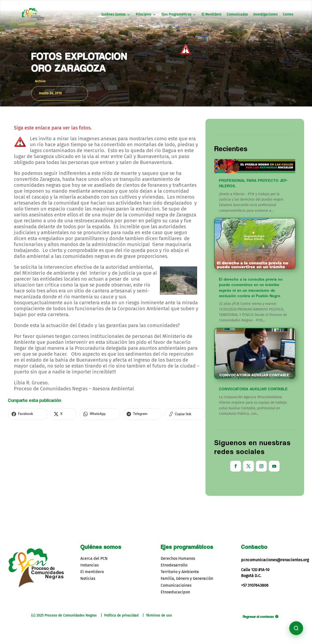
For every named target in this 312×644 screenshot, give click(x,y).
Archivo (40, 81)
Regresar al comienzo (258, 616)
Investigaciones (265, 15)
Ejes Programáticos (176, 15)
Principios (143, 15)
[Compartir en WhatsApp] (76, 414)
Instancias (89, 565)
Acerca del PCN (94, 558)
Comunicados (237, 15)
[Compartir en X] (49, 414)
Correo (288, 15)
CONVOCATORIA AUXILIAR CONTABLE (253, 389)
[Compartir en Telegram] (109, 414)
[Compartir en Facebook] (23, 414)
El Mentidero (211, 15)
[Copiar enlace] (143, 414)
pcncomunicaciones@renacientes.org (275, 560)
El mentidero (92, 572)
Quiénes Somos (113, 15)
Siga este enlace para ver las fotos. (53, 128)
